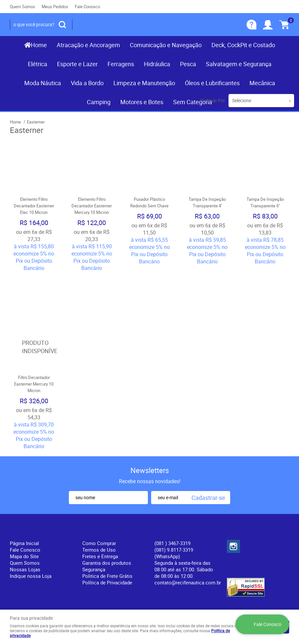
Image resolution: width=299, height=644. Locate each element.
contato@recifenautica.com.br (188, 541)
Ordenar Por (213, 100)
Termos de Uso (99, 508)
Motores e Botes (142, 102)
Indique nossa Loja (31, 535)
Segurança (94, 528)
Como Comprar (99, 502)
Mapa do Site (24, 515)
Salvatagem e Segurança (239, 64)
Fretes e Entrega (100, 515)
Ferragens (121, 64)
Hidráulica (157, 64)
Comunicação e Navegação (166, 45)
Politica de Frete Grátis (107, 535)
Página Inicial (24, 502)
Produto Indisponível (34, 305)
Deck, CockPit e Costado (243, 45)
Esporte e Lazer (77, 64)
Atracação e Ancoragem (88, 45)
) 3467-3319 (172, 502)
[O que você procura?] (62, 25)
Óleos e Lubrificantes (212, 83)
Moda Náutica (43, 83)
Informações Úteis (109, 491)
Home (39, 45)
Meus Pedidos (55, 7)
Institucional (28, 491)
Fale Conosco (87, 7)
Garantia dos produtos (107, 521)
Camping (99, 102)
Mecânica (262, 83)
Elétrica (38, 64)
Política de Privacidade (107, 541)
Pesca (188, 64)
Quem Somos (22, 7)
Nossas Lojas (25, 528)
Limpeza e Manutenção (144, 83)
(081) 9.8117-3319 (174, 512)
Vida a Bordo (87, 83)
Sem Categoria (193, 102)
